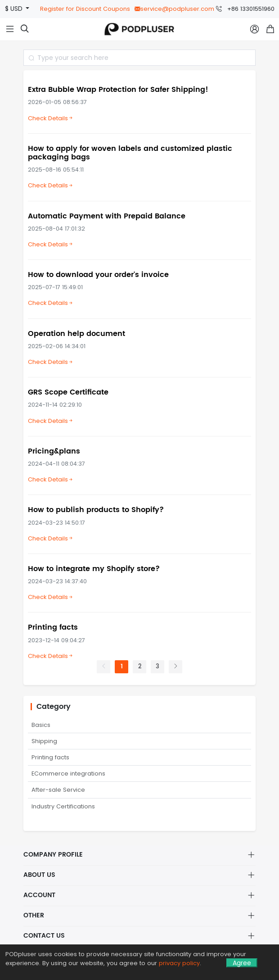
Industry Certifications (63, 806)
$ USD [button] (15, 9)
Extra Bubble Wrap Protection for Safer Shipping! (118, 90)
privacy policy (179, 963)
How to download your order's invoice (98, 275)
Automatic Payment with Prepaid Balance (107, 216)
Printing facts (53, 627)
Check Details (51, 118)
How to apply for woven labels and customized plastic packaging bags (130, 153)
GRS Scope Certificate (68, 392)
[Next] (175, 667)
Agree (242, 963)
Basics (41, 725)
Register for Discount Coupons (85, 9)
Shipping (44, 741)
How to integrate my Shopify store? (94, 569)
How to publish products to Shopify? (96, 510)
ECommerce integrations (68, 774)
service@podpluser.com (174, 9)
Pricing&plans (54, 451)
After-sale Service (58, 790)
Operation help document (76, 334)
